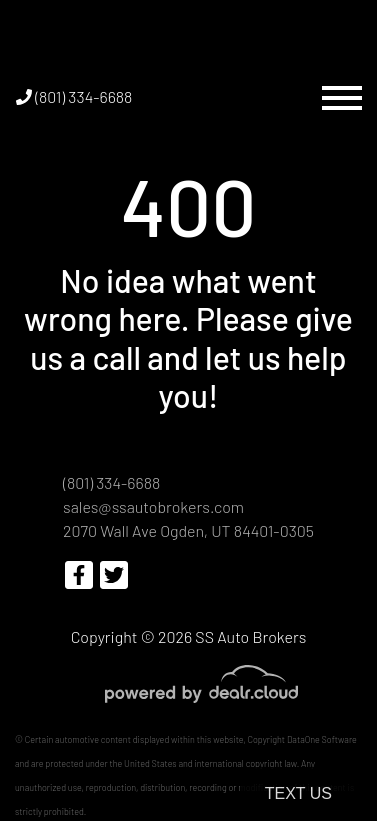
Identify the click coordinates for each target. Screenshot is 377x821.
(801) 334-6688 (74, 96)
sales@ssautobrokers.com (153, 506)
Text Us (298, 793)
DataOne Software (322, 739)
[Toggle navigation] (342, 97)
